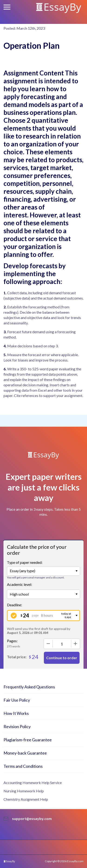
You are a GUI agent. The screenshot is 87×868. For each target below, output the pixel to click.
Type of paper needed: (25, 562)
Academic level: (19, 584)
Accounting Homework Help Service (33, 782)
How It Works (16, 713)
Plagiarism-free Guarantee (28, 740)
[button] (7, 7)
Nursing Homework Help (24, 791)
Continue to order (62, 658)
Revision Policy (17, 726)
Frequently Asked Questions (29, 687)
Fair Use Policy (17, 700)
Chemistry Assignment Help (26, 799)
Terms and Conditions (23, 766)
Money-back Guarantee (25, 753)
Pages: (12, 641)
